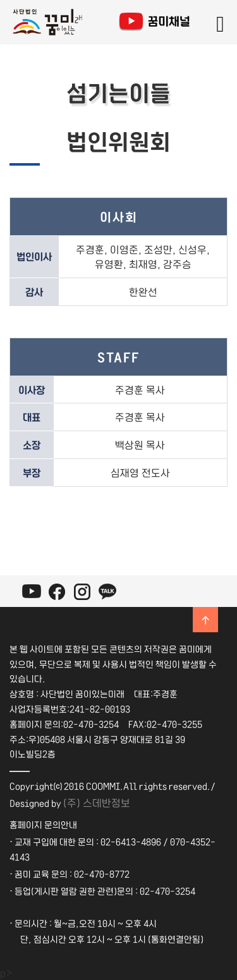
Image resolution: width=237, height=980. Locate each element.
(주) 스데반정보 (97, 802)
